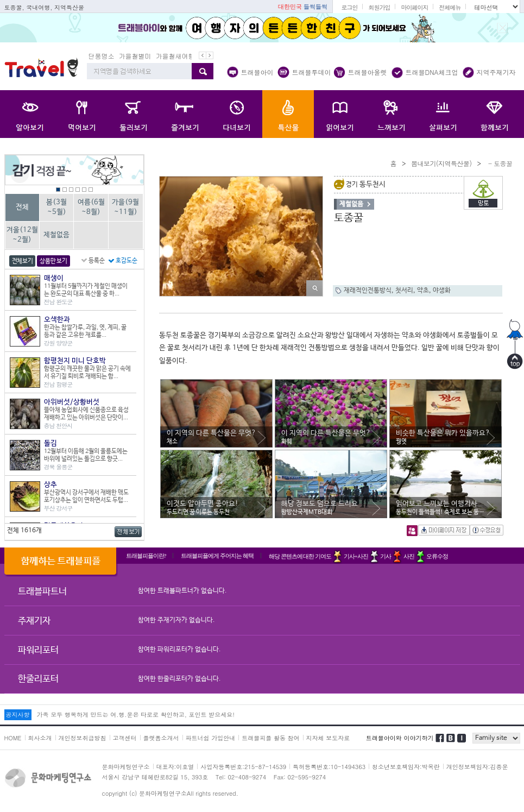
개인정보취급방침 (83, 738)
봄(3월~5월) (56, 207)
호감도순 (127, 261)
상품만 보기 (53, 261)
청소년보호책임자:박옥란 (406, 767)
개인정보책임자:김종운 (477, 767)
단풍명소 (102, 56)
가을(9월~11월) (125, 207)
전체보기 (23, 261)
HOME (13, 738)
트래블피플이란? (146, 556)
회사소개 (40, 738)
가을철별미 (135, 56)
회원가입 (379, 7)
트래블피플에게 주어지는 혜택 (217, 556)
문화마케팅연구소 (126, 767)
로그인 (349, 7)
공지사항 (18, 715)
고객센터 (125, 738)
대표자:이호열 (175, 767)
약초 (423, 291)
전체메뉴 (450, 7)
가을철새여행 (175, 56)
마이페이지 (414, 7)
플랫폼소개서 (161, 738)
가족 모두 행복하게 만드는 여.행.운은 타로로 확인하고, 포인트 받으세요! (136, 715)
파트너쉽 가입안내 (211, 738)
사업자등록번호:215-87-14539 (243, 767)
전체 (22, 207)
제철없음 (56, 235)
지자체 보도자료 (328, 738)
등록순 (97, 261)
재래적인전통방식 (368, 291)
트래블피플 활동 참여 (270, 738)
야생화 (442, 291)
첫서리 (404, 291)
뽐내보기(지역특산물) (441, 163)
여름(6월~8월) (91, 207)
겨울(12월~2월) (22, 235)
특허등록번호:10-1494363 (329, 767)
